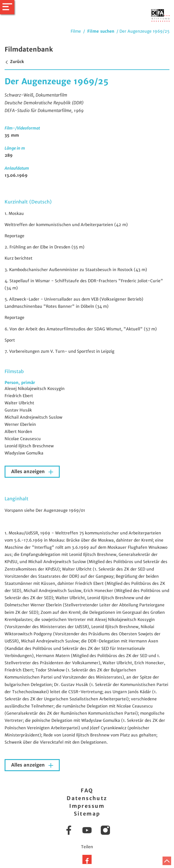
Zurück (14, 62)
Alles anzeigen (29, 472)
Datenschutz (87, 798)
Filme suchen (101, 31)
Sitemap (87, 814)
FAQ (87, 790)
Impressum (87, 806)
